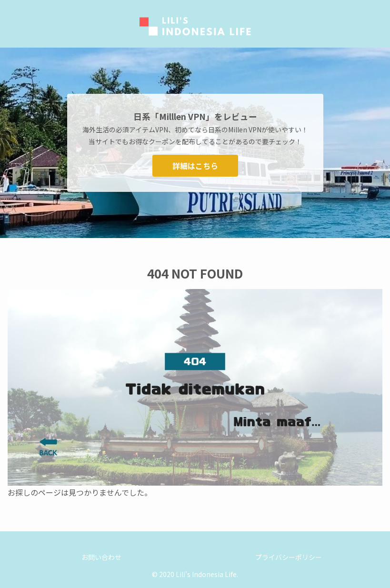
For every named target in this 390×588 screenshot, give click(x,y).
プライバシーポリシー (289, 557)
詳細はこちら (195, 166)
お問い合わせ (101, 557)
